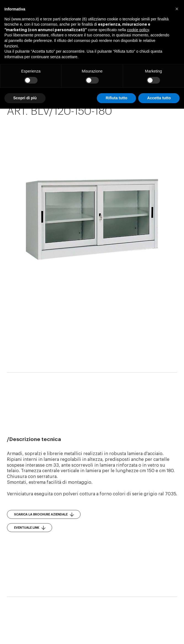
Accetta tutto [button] (159, 98)
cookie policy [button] (138, 30)
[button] (177, 9)
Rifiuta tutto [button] (117, 98)
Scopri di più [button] (25, 98)
